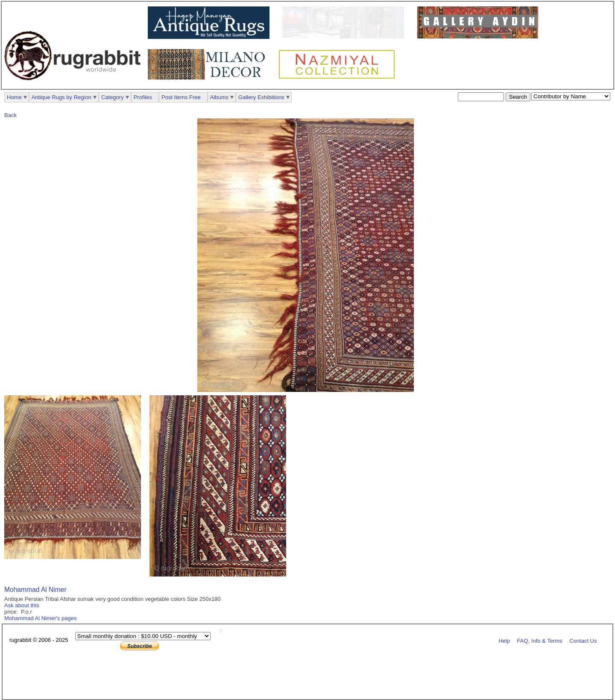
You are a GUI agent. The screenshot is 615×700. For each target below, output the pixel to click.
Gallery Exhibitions (261, 97)
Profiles (143, 97)
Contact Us (583, 640)
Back (10, 115)
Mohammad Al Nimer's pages (40, 618)
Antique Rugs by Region (61, 97)
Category (113, 97)
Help (504, 640)
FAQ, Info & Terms (540, 640)
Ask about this (22, 605)
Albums (219, 97)
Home (14, 97)
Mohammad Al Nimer (35, 590)
